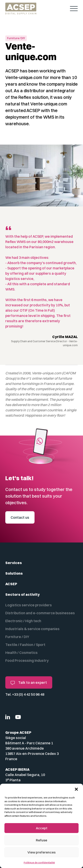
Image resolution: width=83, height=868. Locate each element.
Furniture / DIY (17, 637)
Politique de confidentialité (39, 862)
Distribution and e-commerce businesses (40, 613)
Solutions (14, 573)
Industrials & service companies (32, 629)
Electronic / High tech (23, 621)
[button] (76, 789)
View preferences (41, 852)
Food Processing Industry (27, 660)
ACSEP (11, 584)
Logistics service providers (29, 605)
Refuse (41, 840)
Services (14, 563)
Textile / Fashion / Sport (25, 645)
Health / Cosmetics (21, 653)
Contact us (20, 517)
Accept (42, 828)
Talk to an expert (29, 683)
